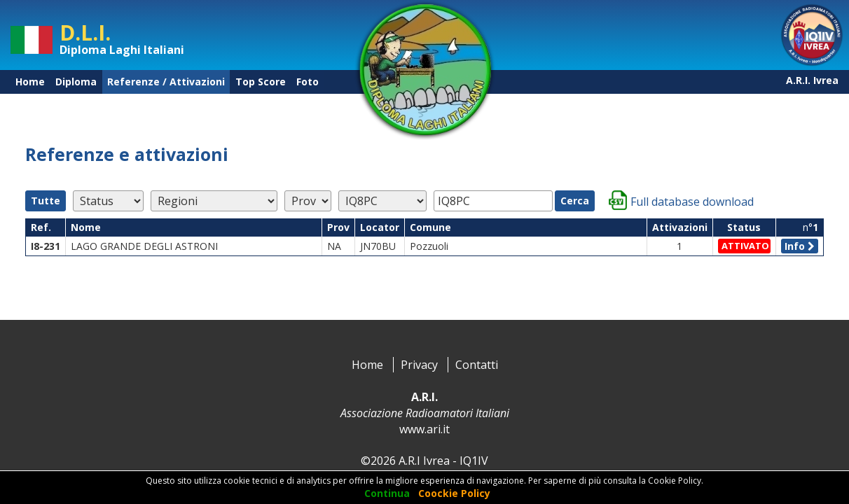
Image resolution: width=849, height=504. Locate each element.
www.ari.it (424, 429)
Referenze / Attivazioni (166, 82)
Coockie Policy (454, 493)
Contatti (477, 365)
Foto (308, 82)
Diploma (76, 82)
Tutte (46, 201)
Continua (387, 493)
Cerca (575, 201)
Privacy (419, 365)
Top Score (261, 82)
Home (30, 82)
